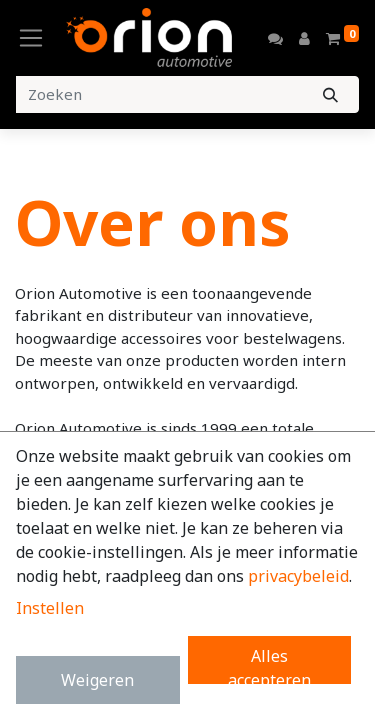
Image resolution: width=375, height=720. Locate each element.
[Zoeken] (330, 94)
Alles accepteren (269, 664)
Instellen (50, 608)
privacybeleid (298, 576)
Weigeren (97, 680)
